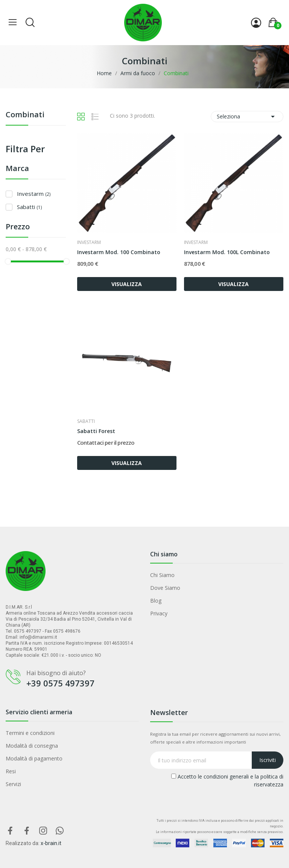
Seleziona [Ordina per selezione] (247, 117)
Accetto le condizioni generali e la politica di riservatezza (227, 780)
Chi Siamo (162, 575)
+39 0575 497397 (60, 683)
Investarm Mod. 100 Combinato (119, 252)
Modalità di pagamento (34, 758)
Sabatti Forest (96, 431)
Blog (156, 601)
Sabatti (29, 207)
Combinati (25, 115)
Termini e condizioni (30, 733)
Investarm (34, 194)
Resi (11, 771)
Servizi (13, 784)
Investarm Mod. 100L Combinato (227, 252)
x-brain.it (51, 843)
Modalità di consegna (32, 746)
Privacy (159, 613)
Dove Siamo (165, 588)
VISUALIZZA (127, 284)
